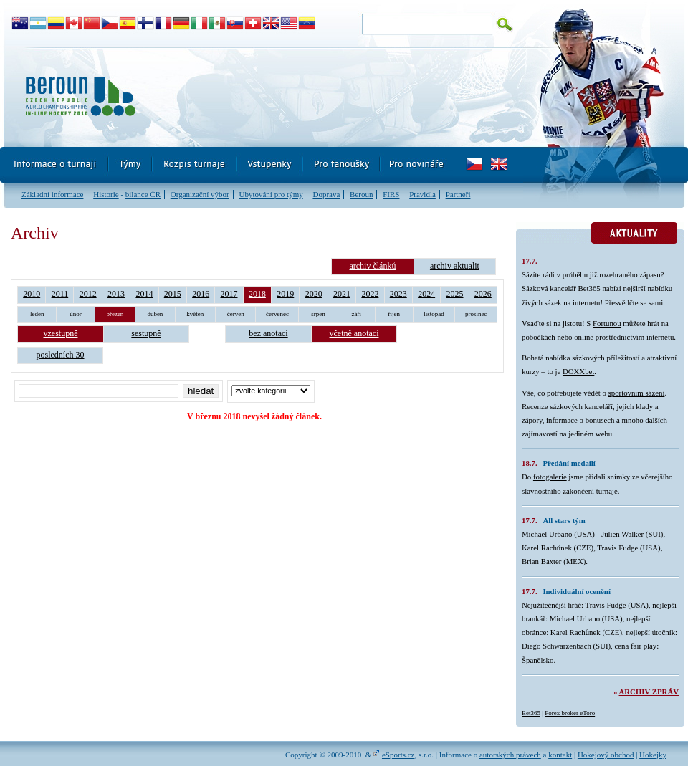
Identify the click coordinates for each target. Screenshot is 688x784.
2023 (398, 294)
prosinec (476, 314)
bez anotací (268, 333)
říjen (395, 314)
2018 (257, 294)
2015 (173, 294)
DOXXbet (578, 371)
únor (76, 314)
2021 (342, 294)
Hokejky (653, 755)
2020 (314, 294)
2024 (426, 294)
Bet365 (589, 288)
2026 (483, 294)
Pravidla (422, 194)
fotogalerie (550, 477)
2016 (201, 294)
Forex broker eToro (570, 713)
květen (195, 314)
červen (236, 314)
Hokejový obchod (606, 755)
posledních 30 (61, 355)
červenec (277, 314)
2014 (144, 294)
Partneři (458, 194)
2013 (116, 294)
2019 (285, 294)
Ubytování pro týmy (271, 194)
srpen (318, 314)
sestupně (146, 333)
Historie (106, 194)
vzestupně (61, 333)
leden (37, 314)
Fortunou (607, 323)
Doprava (326, 194)
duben (155, 314)
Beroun (361, 194)
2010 (32, 294)
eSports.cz (398, 755)
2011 (60, 294)
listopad (434, 314)
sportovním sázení (637, 393)
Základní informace (52, 194)
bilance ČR (143, 194)
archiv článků (372, 266)
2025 (455, 294)
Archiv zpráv (649, 692)
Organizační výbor (200, 194)
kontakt (560, 755)
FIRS (391, 194)
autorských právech (510, 755)
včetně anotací (354, 333)
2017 (229, 294)
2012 (88, 294)
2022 (370, 294)
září (357, 314)
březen (115, 314)
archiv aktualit (455, 266)
